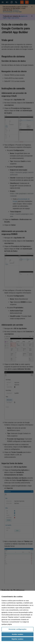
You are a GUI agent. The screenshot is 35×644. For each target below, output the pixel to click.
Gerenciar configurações (17, 629)
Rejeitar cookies (17, 639)
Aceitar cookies (17, 634)
